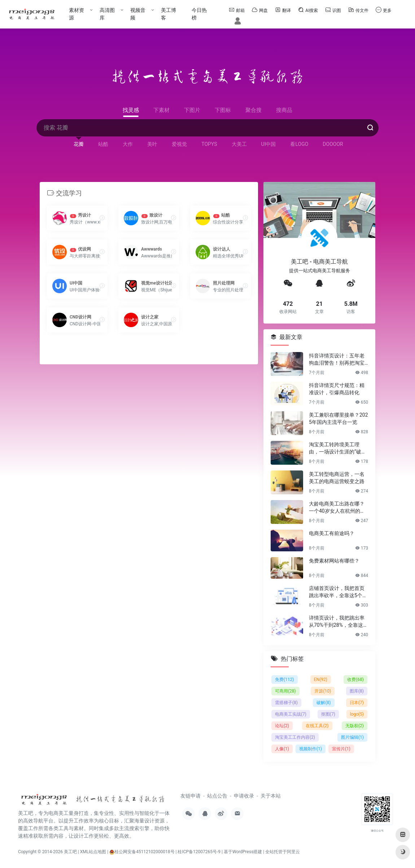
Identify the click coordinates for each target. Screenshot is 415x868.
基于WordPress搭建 (243, 852)
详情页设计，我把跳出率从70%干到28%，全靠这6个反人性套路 (337, 621)
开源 (323, 691)
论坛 (282, 725)
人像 (282, 748)
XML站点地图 (93, 852)
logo (357, 714)
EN (321, 679)
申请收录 (244, 796)
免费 (285, 679)
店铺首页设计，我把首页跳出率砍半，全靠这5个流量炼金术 (338, 592)
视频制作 (311, 748)
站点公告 (217, 796)
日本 (357, 702)
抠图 (328, 714)
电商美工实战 (291, 714)
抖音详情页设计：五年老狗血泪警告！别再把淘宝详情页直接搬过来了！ (337, 359)
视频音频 (138, 14)
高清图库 (107, 14)
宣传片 (341, 748)
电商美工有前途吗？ (332, 533)
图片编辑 (352, 737)
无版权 (355, 725)
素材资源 (77, 14)
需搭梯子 (286, 702)
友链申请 (191, 796)
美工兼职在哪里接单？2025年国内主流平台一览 (338, 418)
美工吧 (70, 852)
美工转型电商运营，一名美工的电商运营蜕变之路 (337, 477)
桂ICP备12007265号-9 (199, 852)
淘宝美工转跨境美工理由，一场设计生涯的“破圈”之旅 (338, 448)
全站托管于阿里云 (283, 852)
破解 (324, 702)
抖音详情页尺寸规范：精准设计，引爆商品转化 (337, 389)
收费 (355, 679)
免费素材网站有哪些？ (334, 560)
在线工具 (317, 725)
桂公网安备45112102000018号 (142, 852)
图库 (357, 691)
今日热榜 (199, 14)
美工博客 (169, 14)
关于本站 (271, 796)
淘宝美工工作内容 (295, 737)
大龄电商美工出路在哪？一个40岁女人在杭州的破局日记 (337, 507)
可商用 (285, 691)
